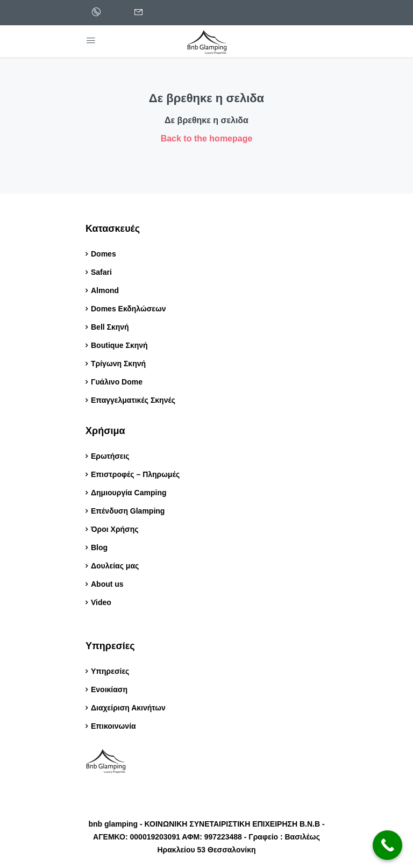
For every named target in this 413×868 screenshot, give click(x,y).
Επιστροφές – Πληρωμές (135, 474)
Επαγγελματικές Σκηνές (133, 400)
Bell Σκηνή (110, 327)
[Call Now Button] (387, 845)
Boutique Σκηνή (119, 345)
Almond (105, 290)
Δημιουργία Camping (129, 493)
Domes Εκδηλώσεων (129, 309)
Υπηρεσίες (110, 671)
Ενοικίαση (109, 689)
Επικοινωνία (113, 726)
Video (101, 602)
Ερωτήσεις (110, 456)
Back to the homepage (207, 138)
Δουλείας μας (115, 566)
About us (107, 584)
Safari (101, 272)
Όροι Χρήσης (115, 529)
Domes (104, 254)
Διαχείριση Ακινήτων (128, 708)
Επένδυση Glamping (128, 511)
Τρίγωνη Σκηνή (118, 364)
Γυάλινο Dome (117, 382)
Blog (100, 547)
